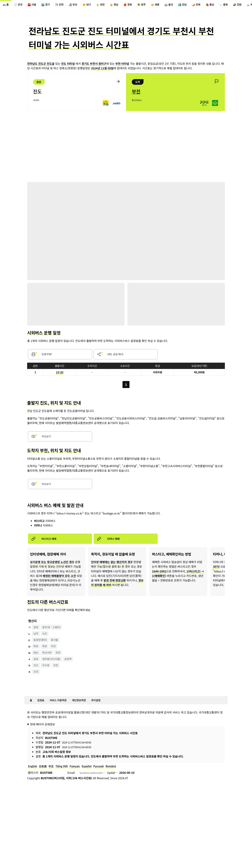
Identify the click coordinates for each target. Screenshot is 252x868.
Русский (105, 774)
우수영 (47, 672)
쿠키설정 (102, 707)
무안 (55, 653)
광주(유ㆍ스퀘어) (53, 634)
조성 (36, 679)
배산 (36, 659)
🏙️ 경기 (50, 5)
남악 (36, 640)
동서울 (57, 646)
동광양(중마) (41, 646)
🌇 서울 (35, 5)
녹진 (46, 640)
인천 (58, 672)
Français (79, 774)
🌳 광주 (155, 5)
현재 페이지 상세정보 (42, 732)
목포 (36, 653)
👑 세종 (170, 5)
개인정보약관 (84, 707)
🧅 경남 (125, 5)
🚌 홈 (6, 5)
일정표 (42, 707)
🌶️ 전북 (216, 5)
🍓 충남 (231, 5)
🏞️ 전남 (201, 5)
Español (92, 774)
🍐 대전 (110, 5)
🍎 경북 (140, 5)
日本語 (44, 774)
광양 (36, 634)
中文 (53, 774)
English (33, 774)
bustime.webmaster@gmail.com (101, 781)
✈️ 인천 (65, 5)
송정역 (71, 666)
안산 (36, 672)
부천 (60, 659)
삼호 (36, 666)
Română (119, 774)
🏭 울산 (185, 5)
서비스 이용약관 (61, 707)
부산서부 (48, 659)
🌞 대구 (95, 5)
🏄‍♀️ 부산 (80, 5)
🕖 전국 (20, 5)
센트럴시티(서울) (53, 666)
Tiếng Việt (65, 774)
